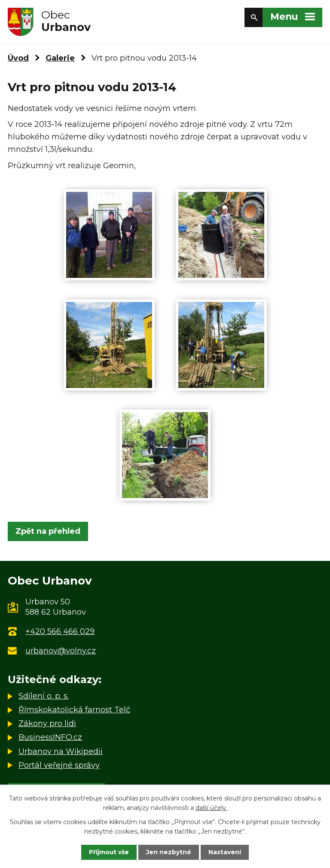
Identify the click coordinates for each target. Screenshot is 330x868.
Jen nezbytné (169, 852)
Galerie (60, 58)
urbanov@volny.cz (61, 651)
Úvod (18, 58)
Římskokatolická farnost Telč (74, 710)
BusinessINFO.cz (50, 737)
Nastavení (225, 852)
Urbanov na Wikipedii (61, 751)
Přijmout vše (109, 852)
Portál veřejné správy (59, 765)
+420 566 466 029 (60, 631)
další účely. (211, 808)
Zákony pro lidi (47, 723)
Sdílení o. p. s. (44, 696)
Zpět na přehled (48, 531)
